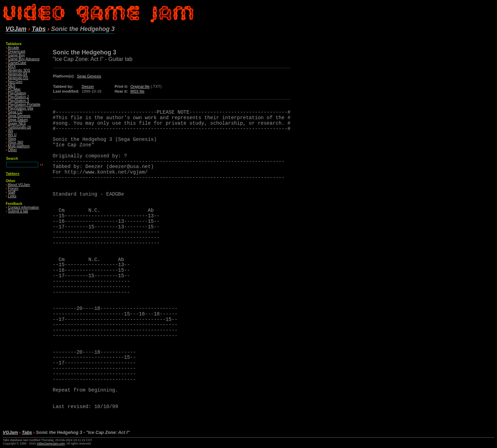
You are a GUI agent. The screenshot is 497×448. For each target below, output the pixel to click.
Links (12, 196)
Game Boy (16, 55)
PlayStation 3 (18, 101)
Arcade (14, 48)
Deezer (88, 86)
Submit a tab (18, 211)
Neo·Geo (15, 82)
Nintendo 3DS (19, 70)
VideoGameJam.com (51, 444)
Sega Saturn (18, 120)
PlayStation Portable (24, 105)
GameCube (17, 63)
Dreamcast (17, 51)
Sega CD (15, 112)
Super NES (17, 123)
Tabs (39, 29)
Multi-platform (19, 146)
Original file (140, 86)
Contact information (23, 207)
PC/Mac (14, 89)
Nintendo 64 (18, 74)
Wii (10, 131)
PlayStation (17, 93)
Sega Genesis (19, 116)
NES (12, 86)
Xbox (12, 139)
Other (12, 150)
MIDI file (138, 91)
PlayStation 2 (18, 97)
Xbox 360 (15, 142)
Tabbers (13, 174)
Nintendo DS (18, 78)
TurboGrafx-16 (19, 127)
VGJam (16, 29)
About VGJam (19, 185)
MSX (12, 67)
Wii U (12, 135)
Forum (13, 189)
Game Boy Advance (24, 59)
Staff (12, 192)
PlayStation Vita (20, 108)
